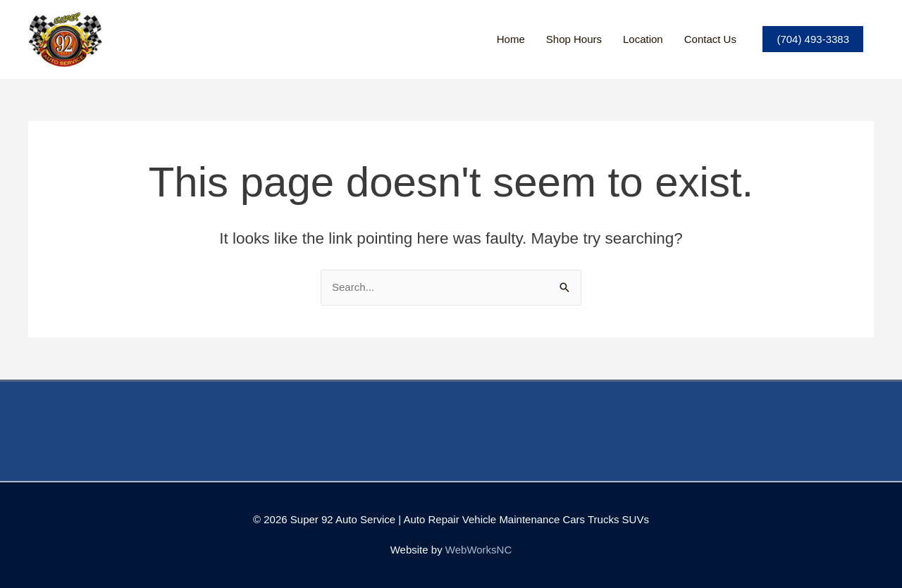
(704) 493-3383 (813, 39)
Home (511, 39)
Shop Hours (574, 39)
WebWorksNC (478, 550)
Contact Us (710, 39)
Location (643, 39)
